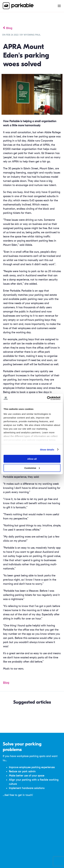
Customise (32, 468)
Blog (6, 683)
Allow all (32, 459)
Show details (47, 449)
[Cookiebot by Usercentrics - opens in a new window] (47, 398)
